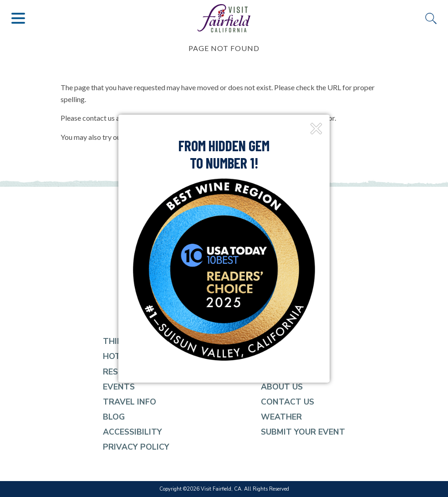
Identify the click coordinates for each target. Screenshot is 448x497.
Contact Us (288, 402)
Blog (114, 417)
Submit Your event (303, 432)
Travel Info (130, 402)
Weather (281, 417)
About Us (282, 387)
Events (119, 387)
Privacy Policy (136, 447)
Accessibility (132, 432)
